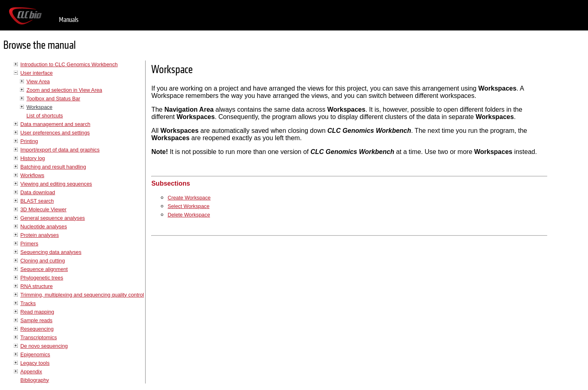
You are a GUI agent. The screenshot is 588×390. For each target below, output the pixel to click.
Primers (29, 244)
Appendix (31, 372)
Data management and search (55, 124)
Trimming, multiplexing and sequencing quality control (82, 295)
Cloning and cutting (43, 261)
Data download (38, 192)
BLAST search (37, 201)
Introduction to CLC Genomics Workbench (69, 64)
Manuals (69, 20)
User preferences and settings (55, 133)
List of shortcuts (45, 116)
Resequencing (37, 329)
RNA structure (37, 286)
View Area (38, 81)
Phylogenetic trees (42, 278)
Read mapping (37, 312)
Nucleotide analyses (44, 226)
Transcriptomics (39, 337)
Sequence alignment (44, 269)
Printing (29, 141)
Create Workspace (189, 198)
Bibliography (35, 380)
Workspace (39, 107)
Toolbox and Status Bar (53, 99)
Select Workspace (188, 206)
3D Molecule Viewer (44, 209)
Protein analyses (40, 235)
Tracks (28, 303)
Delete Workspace (189, 215)
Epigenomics (35, 354)
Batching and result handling (53, 167)
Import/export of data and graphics (60, 150)
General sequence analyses (53, 218)
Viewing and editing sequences (56, 184)
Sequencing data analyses (51, 252)
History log (33, 158)
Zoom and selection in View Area (64, 90)
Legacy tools (35, 363)
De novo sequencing (44, 346)
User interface (37, 73)
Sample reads (36, 320)
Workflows (32, 175)
